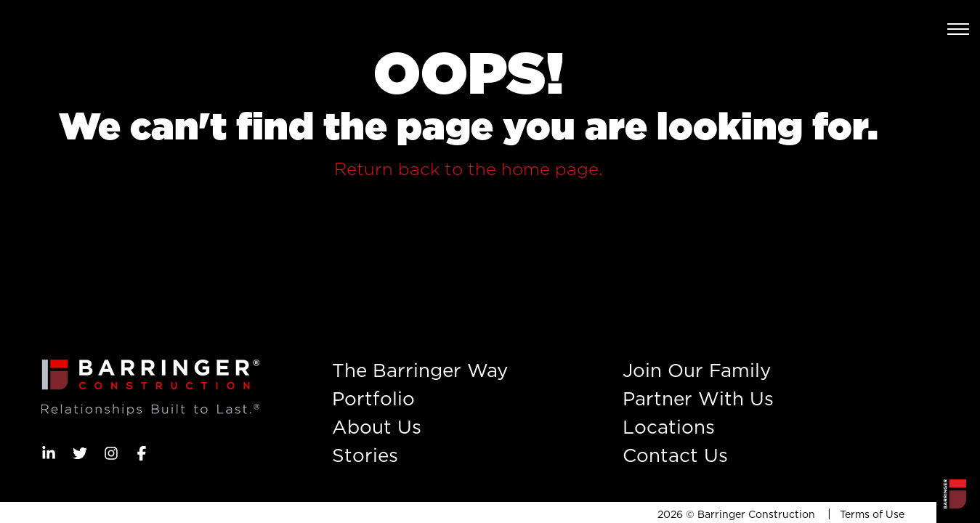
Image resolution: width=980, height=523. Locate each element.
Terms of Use (872, 514)
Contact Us (675, 455)
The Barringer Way (420, 370)
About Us (377, 427)
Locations (669, 427)
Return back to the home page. (469, 169)
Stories (365, 455)
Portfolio (373, 398)
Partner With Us (698, 398)
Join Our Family (697, 370)
